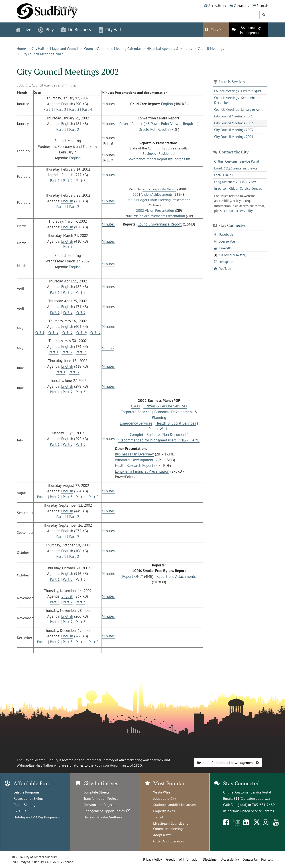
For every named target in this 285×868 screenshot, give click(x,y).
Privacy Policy (153, 859)
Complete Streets (96, 792)
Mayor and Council (64, 48)
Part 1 (48, 109)
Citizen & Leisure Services (165, 406)
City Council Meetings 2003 (234, 130)
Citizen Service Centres (257, 811)
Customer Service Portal (253, 792)
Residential (167, 153)
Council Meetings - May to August (238, 91)
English (67, 104)
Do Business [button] (76, 30)
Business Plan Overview (134, 454)
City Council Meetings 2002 (42, 54)
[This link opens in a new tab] (249, 30)
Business (149, 153)
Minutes (108, 104)
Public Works (159, 429)
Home (21, 48)
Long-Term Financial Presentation (142, 471)
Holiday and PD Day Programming (39, 817)
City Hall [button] (110, 30)
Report (137, 124)
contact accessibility (238, 211)
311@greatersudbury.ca (252, 798)
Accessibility (217, 6)
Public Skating (24, 805)
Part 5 (95, 332)
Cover (124, 124)
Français (263, 6)
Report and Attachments (176, 576)
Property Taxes (164, 811)
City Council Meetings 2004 (234, 137)
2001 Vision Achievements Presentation (155, 216)
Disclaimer (210, 859)
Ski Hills (20, 811)
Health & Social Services (176, 423)
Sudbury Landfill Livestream (174, 805)
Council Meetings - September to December (237, 100)
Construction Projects (99, 805)
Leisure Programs (26, 792)
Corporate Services (136, 412)
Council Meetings (211, 48)
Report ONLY (133, 576)
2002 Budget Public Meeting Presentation (159, 200)
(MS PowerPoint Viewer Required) (171, 124)
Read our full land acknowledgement (225, 763)
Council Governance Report (160, 224)
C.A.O (135, 406)
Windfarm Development (134, 460)
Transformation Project (101, 798)
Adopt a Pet (162, 835)
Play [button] (46, 30)
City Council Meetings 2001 (234, 116)
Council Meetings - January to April (238, 110)
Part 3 (74, 109)
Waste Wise (162, 792)
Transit (158, 817)
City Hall (38, 48)
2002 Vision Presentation (155, 210)
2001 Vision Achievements (153, 194)
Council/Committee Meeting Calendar (113, 48)
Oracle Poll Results (154, 129)
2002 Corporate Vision (159, 189)
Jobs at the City (165, 798)
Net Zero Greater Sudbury (103, 817)
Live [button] (23, 30)
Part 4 (87, 109)
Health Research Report (134, 465)
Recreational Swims (28, 798)
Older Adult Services (169, 841)
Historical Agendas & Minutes (169, 48)
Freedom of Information (182, 859)
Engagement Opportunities (107, 811)
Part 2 (61, 109)
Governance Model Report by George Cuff (159, 159)
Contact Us (241, 6)
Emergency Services (136, 423)
